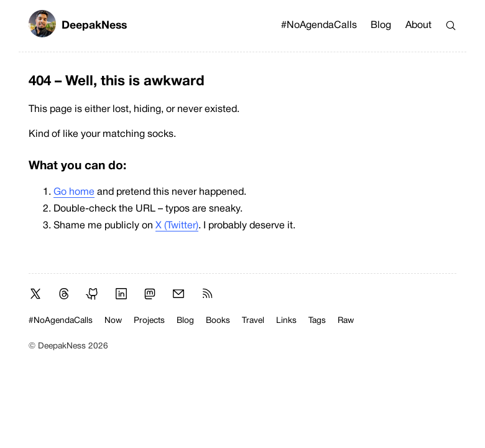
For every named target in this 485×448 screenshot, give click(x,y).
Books (218, 321)
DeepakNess (78, 26)
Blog (381, 26)
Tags (317, 321)
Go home (74, 192)
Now (113, 321)
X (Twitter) (177, 226)
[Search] (451, 26)
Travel (253, 321)
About (418, 26)
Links (286, 321)
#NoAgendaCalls (319, 26)
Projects (149, 321)
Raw (346, 321)
